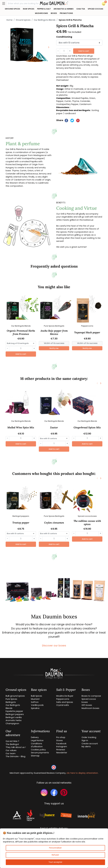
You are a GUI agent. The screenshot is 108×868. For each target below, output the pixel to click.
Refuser (55, 855)
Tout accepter (55, 862)
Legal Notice (37, 740)
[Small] (54, 343)
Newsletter (62, 753)
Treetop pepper (21, 523)
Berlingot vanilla (14, 717)
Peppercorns (63, 699)
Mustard (35, 699)
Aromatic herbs (14, 720)
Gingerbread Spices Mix (87, 427)
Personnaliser (55, 848)
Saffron (35, 702)
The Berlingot (12, 744)
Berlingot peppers (15, 714)
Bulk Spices (36, 696)
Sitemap (35, 756)
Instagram (62, 747)
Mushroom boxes (90, 708)
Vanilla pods (37, 705)
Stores (59, 740)
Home (9, 20)
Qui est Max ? (12, 741)
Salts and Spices (65, 702)
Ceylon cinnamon (54, 523)
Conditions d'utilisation (37, 745)
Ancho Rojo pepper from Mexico (54, 332)
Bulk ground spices (15, 696)
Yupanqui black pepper (87, 332)
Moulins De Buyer (65, 696)
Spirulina (35, 708)
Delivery (35, 737)
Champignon (12, 723)
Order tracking (89, 737)
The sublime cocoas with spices (87, 523)
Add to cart (84, 51)
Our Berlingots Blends (45, 20)
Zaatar (54, 427)
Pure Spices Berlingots (11, 701)
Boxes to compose (91, 696)
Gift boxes (87, 705)
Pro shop (61, 737)
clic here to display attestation (82, 773)
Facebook (61, 744)
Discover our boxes (54, 646)
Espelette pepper (14, 711)
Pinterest (61, 750)
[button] (104, 4)
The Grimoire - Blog (15, 756)
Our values (11, 750)
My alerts (86, 747)
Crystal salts (63, 705)
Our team (11, 753)
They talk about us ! (16, 747)
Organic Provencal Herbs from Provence (21, 332)
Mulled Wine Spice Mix (21, 427)
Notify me (54, 348)
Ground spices (23, 20)
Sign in (85, 740)
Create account (90, 744)
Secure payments (40, 753)
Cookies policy (38, 750)
